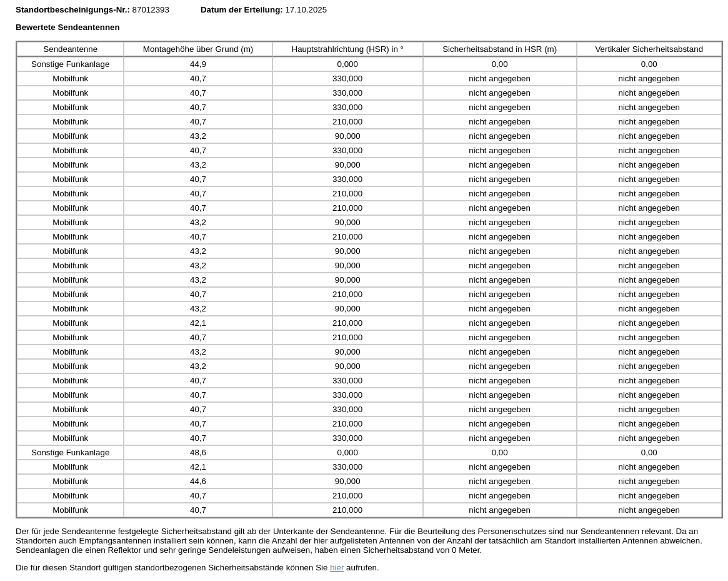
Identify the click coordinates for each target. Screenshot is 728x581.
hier (337, 568)
